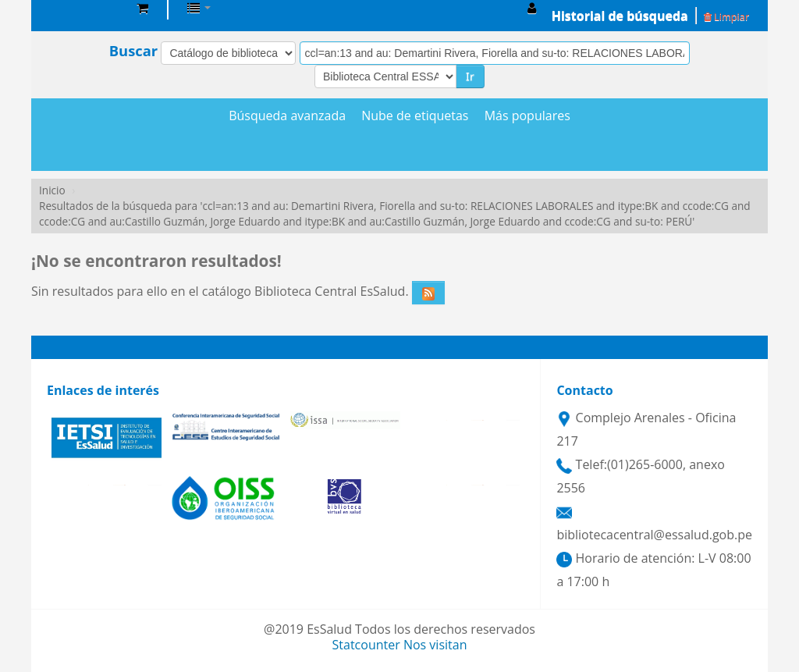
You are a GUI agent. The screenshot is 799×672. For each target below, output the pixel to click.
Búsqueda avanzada (287, 116)
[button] (142, 8)
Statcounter (366, 645)
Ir (470, 76)
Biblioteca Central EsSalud (86, 8)
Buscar (134, 51)
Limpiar (726, 16)
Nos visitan (435, 645)
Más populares (527, 116)
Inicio (52, 190)
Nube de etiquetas (415, 116)
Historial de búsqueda (620, 16)
